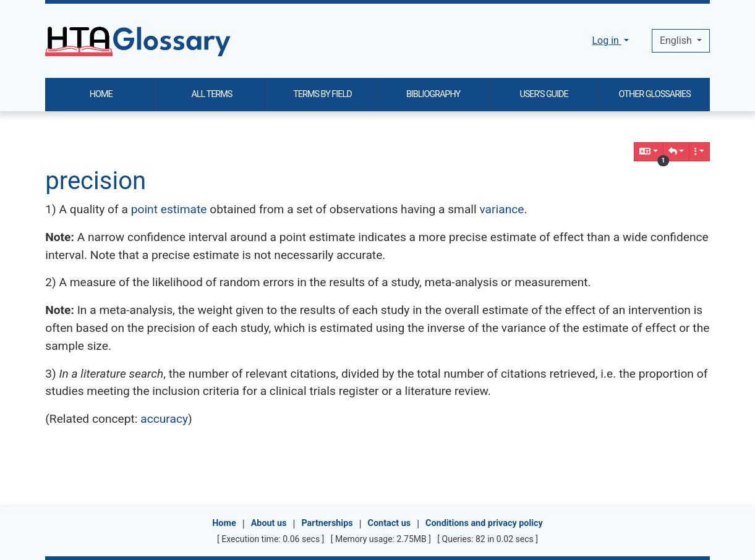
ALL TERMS (211, 94)
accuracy (164, 419)
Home (224, 523)
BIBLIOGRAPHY (433, 94)
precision (96, 181)
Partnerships (327, 523)
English (677, 40)
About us (269, 523)
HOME (101, 94)
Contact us (390, 523)
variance (501, 209)
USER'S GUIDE (544, 94)
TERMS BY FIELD (322, 94)
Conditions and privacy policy (484, 523)
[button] (676, 152)
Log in (606, 40)
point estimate (169, 209)
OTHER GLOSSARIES (655, 94)
